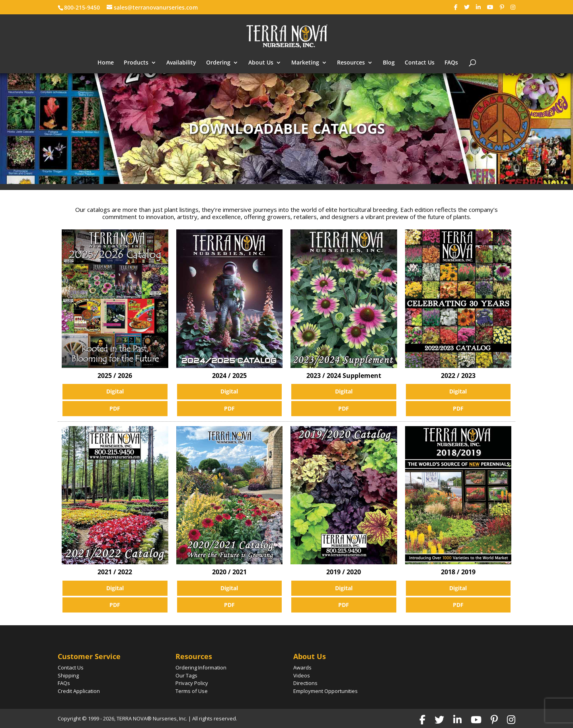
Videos (302, 675)
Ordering (218, 63)
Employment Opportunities (325, 691)
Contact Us (420, 63)
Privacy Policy (192, 683)
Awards (302, 667)
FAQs (451, 63)
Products (136, 63)
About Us (261, 63)
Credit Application (79, 691)
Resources (351, 63)
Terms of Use (192, 691)
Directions (305, 683)
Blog (389, 63)
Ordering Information (201, 667)
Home (106, 63)
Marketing (305, 63)
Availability (181, 63)
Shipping (68, 675)
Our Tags (186, 675)
